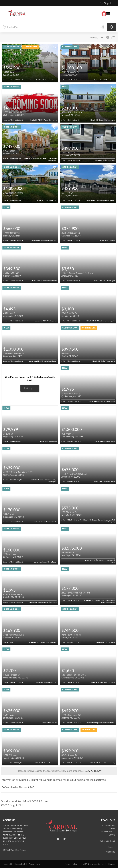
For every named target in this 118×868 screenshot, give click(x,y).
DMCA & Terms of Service (92, 864)
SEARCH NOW (93, 771)
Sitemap (111, 864)
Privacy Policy (71, 864)
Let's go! (30, 388)
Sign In (106, 3)
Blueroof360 (19, 864)
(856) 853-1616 (108, 841)
